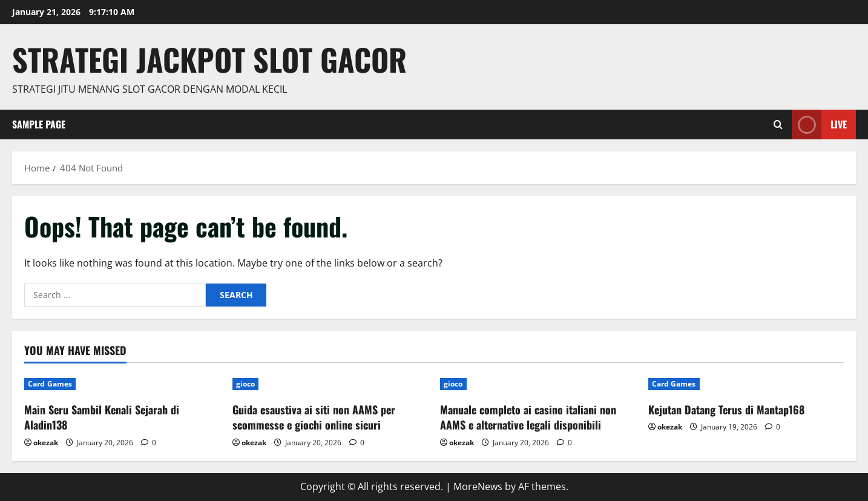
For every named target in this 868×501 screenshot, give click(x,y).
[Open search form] (778, 124)
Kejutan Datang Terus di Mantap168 (726, 410)
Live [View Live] (819, 124)
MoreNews (478, 486)
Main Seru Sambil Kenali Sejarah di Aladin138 (102, 417)
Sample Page (39, 124)
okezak (46, 443)
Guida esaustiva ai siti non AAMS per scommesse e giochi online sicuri (314, 417)
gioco (246, 384)
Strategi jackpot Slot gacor (209, 59)
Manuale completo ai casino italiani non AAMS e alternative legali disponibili (528, 417)
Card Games (50, 384)
